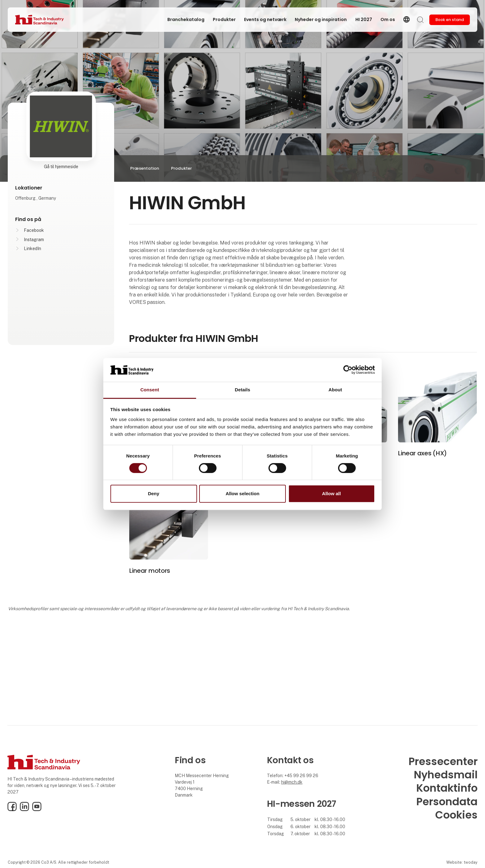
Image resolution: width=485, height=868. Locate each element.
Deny (154, 494)
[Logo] (40, 20)
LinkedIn (32, 249)
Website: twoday (462, 862)
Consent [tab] (150, 390)
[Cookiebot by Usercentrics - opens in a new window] (348, 370)
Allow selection (242, 494)
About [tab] (335, 390)
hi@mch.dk (292, 782)
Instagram (34, 240)
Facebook (34, 230)
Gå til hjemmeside (61, 167)
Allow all (331, 494)
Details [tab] (242, 390)
